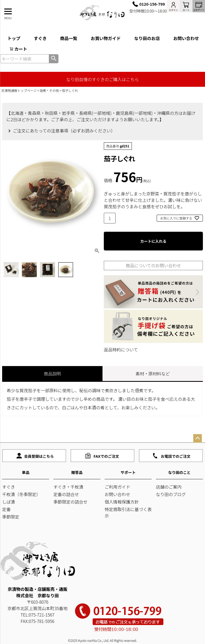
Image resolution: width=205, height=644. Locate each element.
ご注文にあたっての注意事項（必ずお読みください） (64, 131)
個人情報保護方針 (122, 502)
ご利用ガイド (117, 487)
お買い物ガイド (106, 38)
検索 (54, 59)
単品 (26, 472)
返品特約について (121, 350)
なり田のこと (179, 472)
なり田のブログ (171, 494)
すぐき (40, 38)
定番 (6, 509)
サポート (128, 472)
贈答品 (77, 472)
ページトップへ (198, 438)
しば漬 (9, 502)
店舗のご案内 (169, 487)
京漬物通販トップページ (19, 90)
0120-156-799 (152, 4)
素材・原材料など (153, 374)
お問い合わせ (117, 494)
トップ (14, 38)
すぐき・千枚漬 (68, 487)
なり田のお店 (147, 38)
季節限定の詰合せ (70, 502)
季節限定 (11, 517)
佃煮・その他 (49, 90)
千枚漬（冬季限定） (21, 494)
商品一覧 (69, 38)
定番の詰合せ (66, 494)
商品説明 (52, 374)
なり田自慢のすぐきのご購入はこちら (102, 79)
